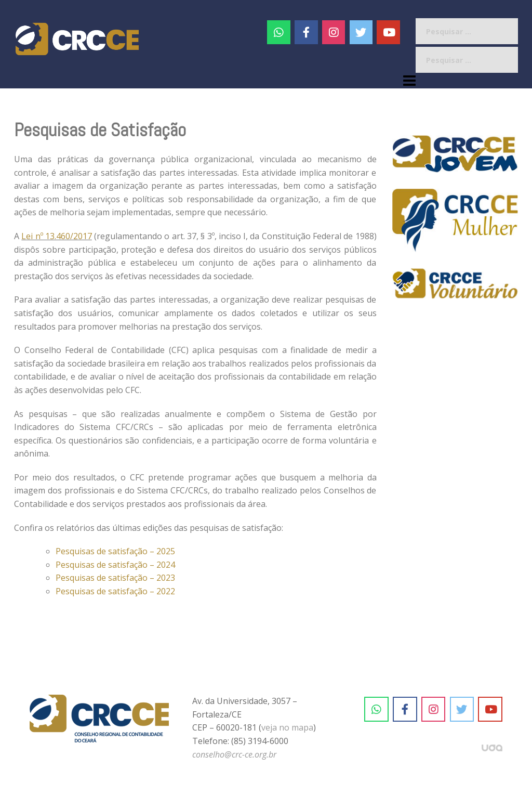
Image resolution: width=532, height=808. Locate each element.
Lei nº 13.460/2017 (57, 236)
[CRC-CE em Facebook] (306, 32)
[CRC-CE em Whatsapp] (279, 32)
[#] (334, 32)
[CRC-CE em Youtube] (388, 32)
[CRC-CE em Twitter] (361, 32)
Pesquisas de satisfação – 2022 (115, 591)
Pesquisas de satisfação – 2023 (115, 578)
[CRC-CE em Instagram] (434, 709)
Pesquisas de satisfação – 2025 (115, 551)
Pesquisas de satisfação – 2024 (115, 565)
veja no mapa (287, 727)
